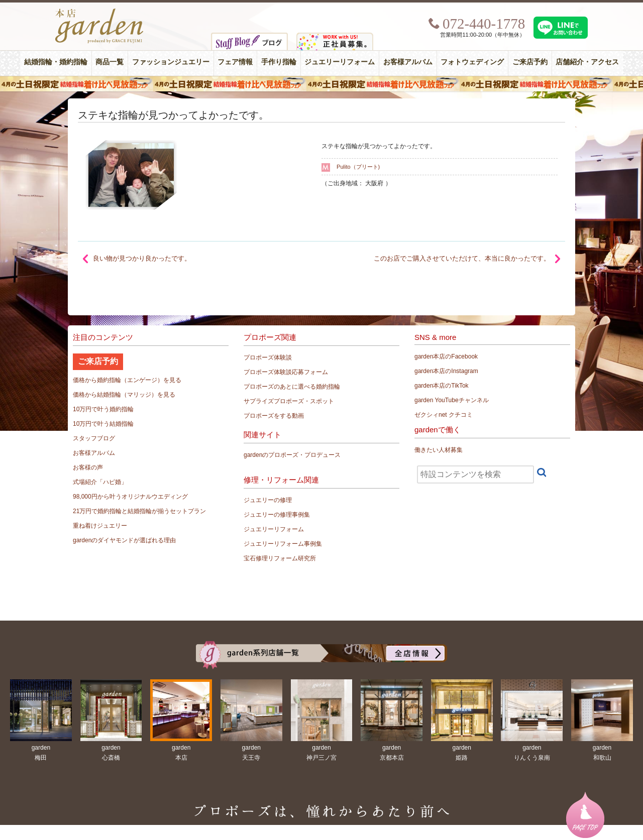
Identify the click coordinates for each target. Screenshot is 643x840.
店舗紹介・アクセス (587, 62)
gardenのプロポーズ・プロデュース (292, 455)
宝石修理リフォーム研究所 (280, 558)
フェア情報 (235, 62)
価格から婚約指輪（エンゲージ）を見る (127, 380)
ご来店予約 (530, 62)
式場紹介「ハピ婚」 (100, 482)
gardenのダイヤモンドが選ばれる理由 (124, 540)
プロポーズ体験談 (268, 357)
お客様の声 (88, 467)
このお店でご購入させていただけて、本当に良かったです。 (462, 258)
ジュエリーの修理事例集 (277, 515)
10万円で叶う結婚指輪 (103, 424)
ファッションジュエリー (171, 62)
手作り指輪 (279, 62)
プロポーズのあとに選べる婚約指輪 (292, 387)
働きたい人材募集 (439, 450)
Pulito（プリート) (358, 167)
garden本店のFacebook (446, 356)
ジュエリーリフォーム (340, 62)
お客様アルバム (408, 62)
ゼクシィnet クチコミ (444, 415)
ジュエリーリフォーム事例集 (283, 544)
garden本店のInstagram (446, 371)
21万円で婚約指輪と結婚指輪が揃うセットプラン (139, 511)
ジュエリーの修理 (268, 500)
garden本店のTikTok (442, 386)
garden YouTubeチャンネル (452, 400)
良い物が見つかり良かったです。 (142, 258)
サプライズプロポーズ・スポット (289, 401)
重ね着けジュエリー (100, 526)
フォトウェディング (472, 62)
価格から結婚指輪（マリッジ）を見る (124, 395)
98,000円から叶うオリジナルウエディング (130, 497)
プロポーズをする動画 (274, 416)
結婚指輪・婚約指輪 (56, 62)
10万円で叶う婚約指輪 (103, 409)
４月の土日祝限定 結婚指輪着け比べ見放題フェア (321, 84)
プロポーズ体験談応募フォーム (286, 372)
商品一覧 (110, 62)
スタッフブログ (94, 438)
